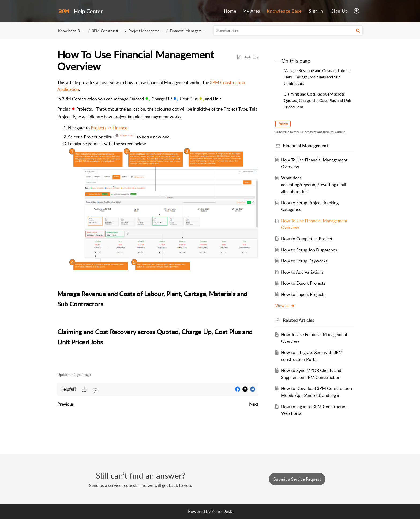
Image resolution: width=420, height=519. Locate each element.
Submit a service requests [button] (297, 479)
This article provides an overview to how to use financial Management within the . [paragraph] (158, 223)
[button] (357, 11)
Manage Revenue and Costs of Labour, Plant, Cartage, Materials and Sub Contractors (317, 77)
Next (254, 404)
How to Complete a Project (307, 239)
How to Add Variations (302, 272)
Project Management (146, 31)
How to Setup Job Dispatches (309, 250)
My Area (252, 11)
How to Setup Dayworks (304, 261)
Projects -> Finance (109, 128)
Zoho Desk (222, 511)
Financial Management (188, 31)
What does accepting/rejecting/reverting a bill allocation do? (314, 185)
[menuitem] (230, 11)
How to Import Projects (303, 294)
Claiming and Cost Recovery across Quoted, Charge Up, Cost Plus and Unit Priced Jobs (318, 100)
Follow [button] (283, 124)
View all (285, 306)
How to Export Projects (303, 283)
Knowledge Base (284, 11)
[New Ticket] (297, 479)
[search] (288, 31)
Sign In (316, 11)
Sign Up (340, 11)
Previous (65, 404)
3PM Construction (107, 31)
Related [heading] (299, 320)
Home (230, 11)
